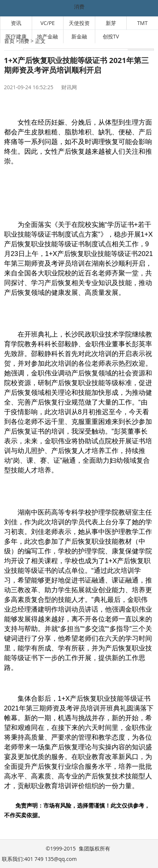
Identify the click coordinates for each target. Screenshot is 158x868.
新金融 (79, 36)
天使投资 (79, 23)
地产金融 (47, 36)
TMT (142, 23)
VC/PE (48, 23)
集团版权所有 (95, 848)
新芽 (111, 23)
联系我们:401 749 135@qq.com (39, 859)
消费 (79, 7)
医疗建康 (16, 36)
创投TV (111, 36)
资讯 (16, 23)
